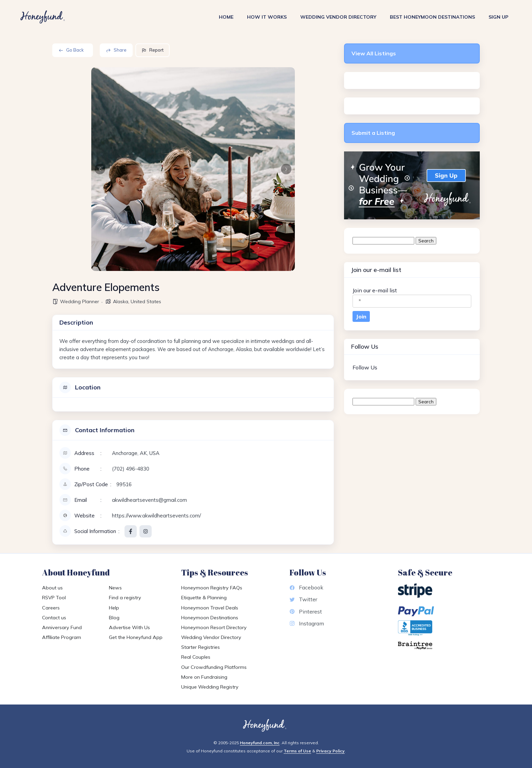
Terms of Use (297, 751)
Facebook (306, 587)
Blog (114, 618)
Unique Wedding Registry (210, 687)
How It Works (267, 17)
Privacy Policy (330, 751)
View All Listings (374, 53)
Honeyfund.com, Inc (260, 743)
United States (146, 301)
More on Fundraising (204, 677)
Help (114, 608)
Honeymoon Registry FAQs (212, 588)
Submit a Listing (373, 133)
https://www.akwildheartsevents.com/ (156, 516)
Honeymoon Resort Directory (214, 627)
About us (52, 588)
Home (226, 17)
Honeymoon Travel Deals (210, 608)
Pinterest (306, 611)
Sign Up (498, 17)
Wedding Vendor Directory (338, 17)
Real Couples (196, 657)
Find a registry (125, 598)
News (115, 588)
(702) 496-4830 (131, 469)
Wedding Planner (80, 301)
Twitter (303, 599)
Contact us (54, 618)
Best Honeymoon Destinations (432, 17)
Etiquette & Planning (204, 598)
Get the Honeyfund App (136, 637)
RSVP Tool (54, 598)
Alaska (121, 301)
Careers (51, 608)
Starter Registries (201, 647)
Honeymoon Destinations (210, 618)
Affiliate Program (62, 637)
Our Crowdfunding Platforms (214, 667)
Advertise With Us (129, 627)
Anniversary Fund (62, 627)
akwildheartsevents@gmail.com (149, 500)
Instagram (307, 623)
